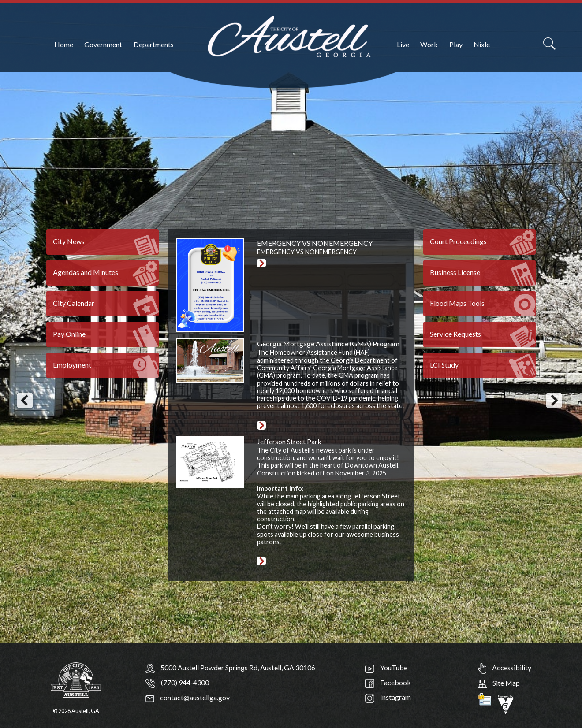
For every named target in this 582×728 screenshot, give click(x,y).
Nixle (482, 44)
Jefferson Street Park (289, 441)
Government (103, 44)
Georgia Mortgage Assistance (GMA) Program (328, 344)
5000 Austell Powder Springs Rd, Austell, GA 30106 (238, 667)
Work (429, 44)
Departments (154, 44)
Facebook (388, 682)
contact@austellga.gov (188, 697)
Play (456, 44)
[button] (25, 401)
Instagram (388, 697)
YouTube (386, 667)
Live (403, 44)
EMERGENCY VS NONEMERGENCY (315, 243)
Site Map (499, 683)
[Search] (549, 44)
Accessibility (505, 667)
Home (64, 44)
